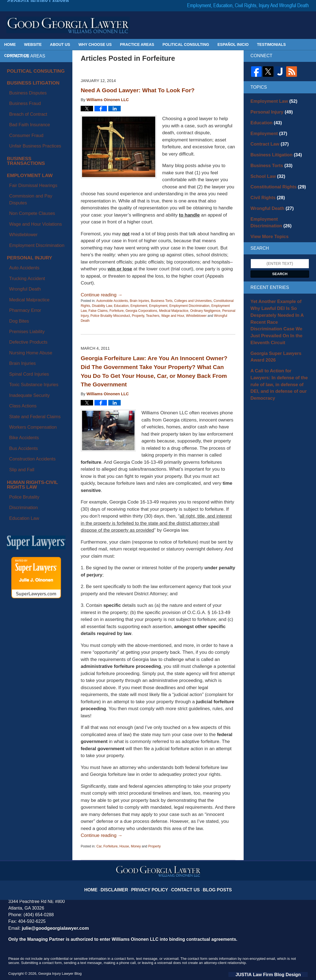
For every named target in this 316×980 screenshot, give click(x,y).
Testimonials (271, 44)
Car (99, 846)
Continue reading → (102, 295)
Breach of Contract (23, 100)
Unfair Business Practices (29, 119)
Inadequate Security (24, 271)
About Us (60, 44)
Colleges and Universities (193, 301)
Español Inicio (233, 44)
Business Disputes (23, 87)
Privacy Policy (152, 886)
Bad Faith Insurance (24, 106)
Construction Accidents (27, 310)
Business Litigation (28, 81)
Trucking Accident (22, 201)
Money (136, 846)
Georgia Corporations (141, 311)
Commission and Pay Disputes (33, 152)
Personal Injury (25, 188)
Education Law (20, 349)
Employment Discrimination (189, 306)
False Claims (98, 311)
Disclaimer (123, 886)
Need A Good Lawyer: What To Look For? (138, 90)
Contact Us (17, 56)
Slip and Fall (18, 316)
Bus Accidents (19, 303)
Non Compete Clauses (26, 159)
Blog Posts (210, 886)
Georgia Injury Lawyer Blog (68, 25)
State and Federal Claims (29, 284)
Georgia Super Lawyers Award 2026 (278, 328)
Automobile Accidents (112, 301)
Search (280, 260)
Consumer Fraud (21, 113)
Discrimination (19, 343)
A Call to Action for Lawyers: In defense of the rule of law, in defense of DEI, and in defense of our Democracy (279, 349)
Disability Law (102, 306)
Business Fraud (20, 94)
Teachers (153, 316)
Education (121, 306)
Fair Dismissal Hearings (27, 146)
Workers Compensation (27, 291)
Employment (158, 306)
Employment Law (25, 139)
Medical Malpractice (174, 311)
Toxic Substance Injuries (28, 265)
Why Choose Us (95, 44)
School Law (265, 168)
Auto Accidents (20, 195)
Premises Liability (22, 233)
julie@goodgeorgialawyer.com (51, 928)
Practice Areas (137, 44)
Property (138, 316)
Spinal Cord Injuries (24, 259)
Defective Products (23, 239)
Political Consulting (186, 44)
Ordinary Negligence (205, 311)
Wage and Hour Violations (29, 165)
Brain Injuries (139, 301)
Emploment (139, 306)
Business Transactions (33, 129)
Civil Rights (265, 188)
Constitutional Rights (274, 178)
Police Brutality (20, 336)
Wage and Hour (173, 316)
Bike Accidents (19, 297)
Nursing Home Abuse (25, 246)
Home (10, 44)
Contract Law (267, 139)
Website (33, 44)
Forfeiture (116, 311)
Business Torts (162, 301)
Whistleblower (196, 316)
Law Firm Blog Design (281, 973)
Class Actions (19, 278)
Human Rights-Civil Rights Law (35, 328)
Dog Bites (15, 227)
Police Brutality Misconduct (110, 316)
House (124, 846)
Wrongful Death (20, 207)
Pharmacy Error (20, 220)
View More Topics (267, 222)
